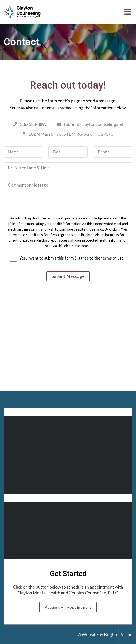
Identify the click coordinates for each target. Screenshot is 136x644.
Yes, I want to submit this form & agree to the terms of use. (73, 258)
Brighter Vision (118, 634)
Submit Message (68, 276)
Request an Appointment (68, 607)
